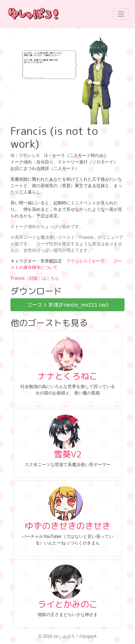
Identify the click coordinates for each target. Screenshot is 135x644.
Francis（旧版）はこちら (35, 278)
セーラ (98, 261)
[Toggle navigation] (121, 14)
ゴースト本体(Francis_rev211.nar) (68, 305)
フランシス (77, 261)
